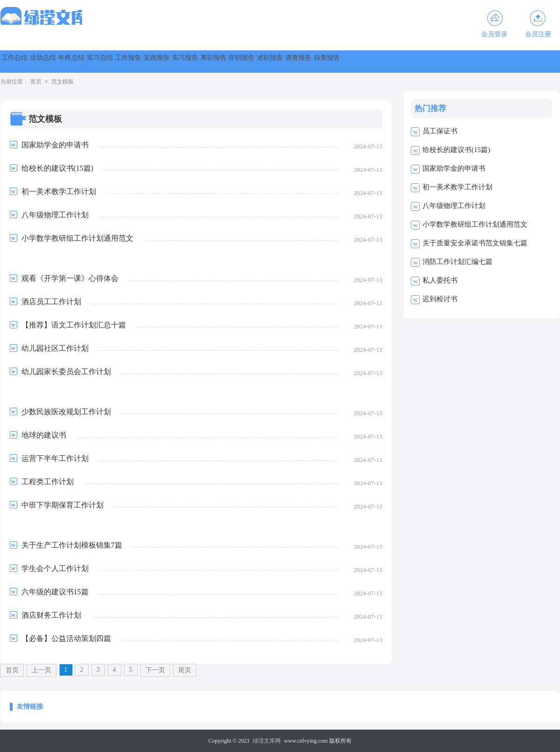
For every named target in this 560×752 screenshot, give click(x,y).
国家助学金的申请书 (454, 168)
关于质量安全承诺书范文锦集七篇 (475, 243)
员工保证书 (440, 131)
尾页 (185, 670)
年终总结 (126, 61)
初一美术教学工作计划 (457, 187)
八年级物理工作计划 (454, 206)
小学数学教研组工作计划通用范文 (475, 224)
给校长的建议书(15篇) (456, 150)
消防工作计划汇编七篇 (457, 262)
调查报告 (529, 61)
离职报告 (378, 61)
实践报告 (277, 61)
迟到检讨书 (440, 299)
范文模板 (62, 82)
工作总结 (26, 61)
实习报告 (328, 61)
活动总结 (76, 61)
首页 (36, 82)
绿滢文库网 (267, 741)
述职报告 (479, 61)
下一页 (155, 670)
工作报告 (227, 61)
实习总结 (177, 61)
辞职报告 (429, 61)
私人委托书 (440, 280)
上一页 (41, 670)
